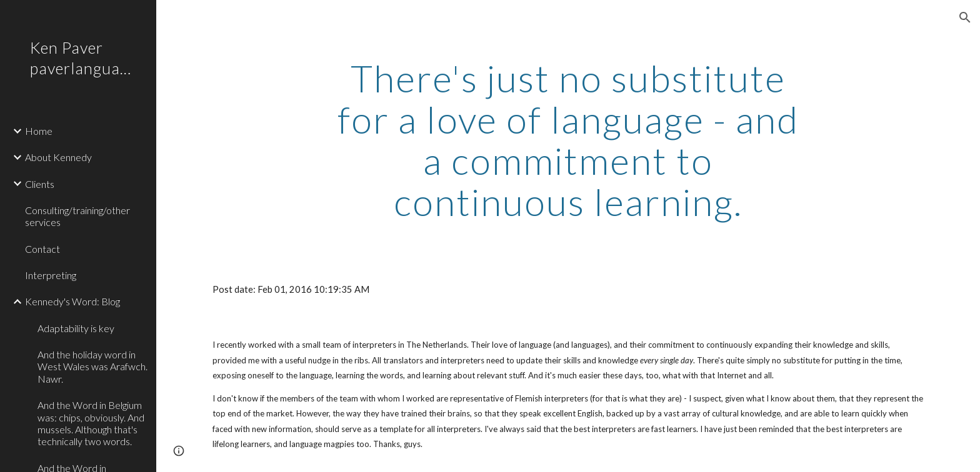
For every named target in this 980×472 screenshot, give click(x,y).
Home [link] (39, 131)
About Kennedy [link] (58, 157)
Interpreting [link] (51, 275)
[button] (965, 17)
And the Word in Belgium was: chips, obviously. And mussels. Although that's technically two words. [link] (91, 423)
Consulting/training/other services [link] (77, 216)
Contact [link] (42, 249)
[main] (568, 140)
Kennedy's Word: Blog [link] (72, 301)
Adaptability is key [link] (76, 328)
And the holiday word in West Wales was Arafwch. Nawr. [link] (92, 366)
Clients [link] (40, 184)
